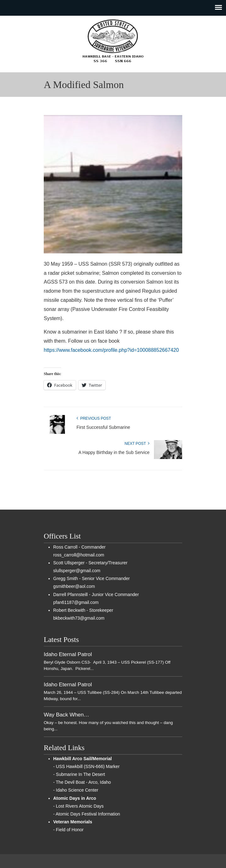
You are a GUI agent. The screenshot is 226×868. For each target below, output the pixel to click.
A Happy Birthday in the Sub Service (114, 452)
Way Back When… (66, 715)
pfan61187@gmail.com (76, 602)
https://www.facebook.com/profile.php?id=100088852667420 (111, 350)
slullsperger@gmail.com (77, 571)
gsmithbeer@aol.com (74, 586)
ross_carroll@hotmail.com (79, 555)
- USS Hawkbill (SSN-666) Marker (86, 766)
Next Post (137, 444)
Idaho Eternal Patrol (68, 654)
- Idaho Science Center (76, 790)
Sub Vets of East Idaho (113, 41)
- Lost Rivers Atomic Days (78, 806)
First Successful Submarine (103, 427)
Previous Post (94, 418)
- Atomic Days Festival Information (87, 814)
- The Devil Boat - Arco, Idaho (82, 782)
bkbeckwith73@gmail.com (79, 618)
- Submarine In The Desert (79, 774)
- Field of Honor (68, 830)
